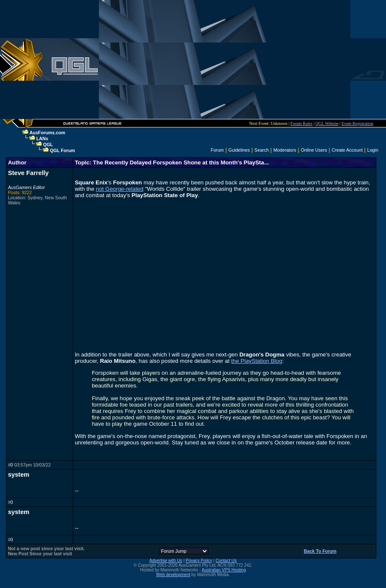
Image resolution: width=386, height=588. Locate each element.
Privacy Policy (199, 561)
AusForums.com (47, 133)
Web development (173, 575)
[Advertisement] (225, 59)
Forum (217, 150)
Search (262, 150)
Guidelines (239, 150)
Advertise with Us (166, 561)
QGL (48, 144)
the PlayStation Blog (256, 361)
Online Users (314, 150)
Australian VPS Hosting (224, 570)
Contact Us (226, 561)
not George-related (120, 189)
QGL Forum (62, 150)
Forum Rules (301, 123)
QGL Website (327, 123)
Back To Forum (320, 551)
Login (373, 150)
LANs (42, 139)
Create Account (347, 150)
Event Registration (357, 123)
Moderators (285, 150)
